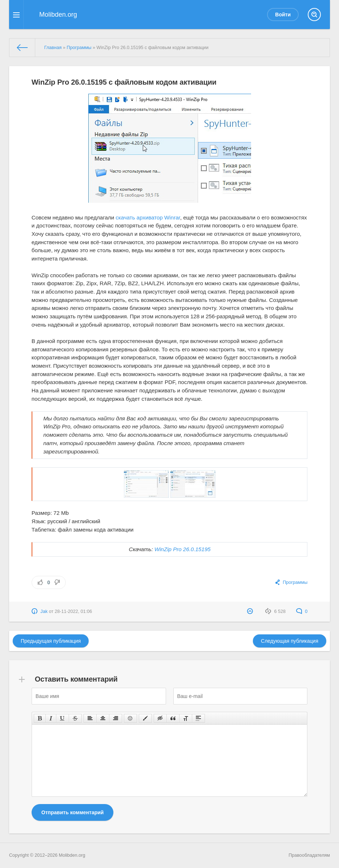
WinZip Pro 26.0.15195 (182, 549)
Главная (53, 48)
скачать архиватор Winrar (148, 217)
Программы (79, 48)
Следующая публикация (290, 641)
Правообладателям (309, 855)
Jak (44, 611)
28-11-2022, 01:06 (73, 611)
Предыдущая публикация (51, 641)
